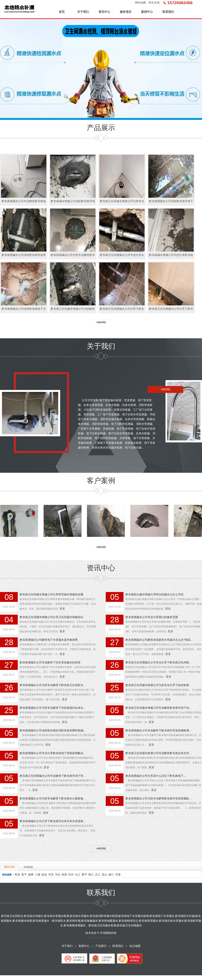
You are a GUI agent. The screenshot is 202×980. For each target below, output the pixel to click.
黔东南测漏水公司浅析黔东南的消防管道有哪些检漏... (53, 730)
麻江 (111, 875)
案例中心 (147, 12)
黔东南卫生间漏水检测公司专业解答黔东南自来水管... (158, 753)
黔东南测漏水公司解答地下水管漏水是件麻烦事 (49, 640)
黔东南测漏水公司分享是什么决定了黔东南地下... (156, 776)
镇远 (44, 875)
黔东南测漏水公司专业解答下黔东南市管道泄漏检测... (158, 730)
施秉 (31, 875)
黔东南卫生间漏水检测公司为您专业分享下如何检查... (158, 685)
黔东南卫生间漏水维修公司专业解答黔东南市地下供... (158, 708)
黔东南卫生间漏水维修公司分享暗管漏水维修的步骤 (51, 594)
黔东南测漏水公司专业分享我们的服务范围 (152, 617)
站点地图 (135, 946)
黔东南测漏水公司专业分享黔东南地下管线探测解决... (53, 753)
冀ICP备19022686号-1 (101, 938)
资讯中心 (104, 12)
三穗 (37, 875)
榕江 (91, 875)
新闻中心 (84, 946)
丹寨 (118, 875)
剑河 (71, 875)
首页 (62, 12)
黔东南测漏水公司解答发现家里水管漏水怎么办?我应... (159, 640)
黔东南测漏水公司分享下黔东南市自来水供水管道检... (53, 821)
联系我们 (168, 12)
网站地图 (140, 3)
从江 (98, 875)
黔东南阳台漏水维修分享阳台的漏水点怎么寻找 (154, 594)
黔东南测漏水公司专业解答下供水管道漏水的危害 (50, 662)
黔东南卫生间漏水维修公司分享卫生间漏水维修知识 (51, 617)
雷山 (105, 875)
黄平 (24, 875)
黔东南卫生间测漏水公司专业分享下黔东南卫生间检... (158, 662)
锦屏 (64, 875)
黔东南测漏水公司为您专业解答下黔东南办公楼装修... (53, 798)
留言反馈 (154, 3)
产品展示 (101, 946)
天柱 (58, 875)
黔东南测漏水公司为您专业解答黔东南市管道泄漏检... (158, 798)
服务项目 (126, 12)
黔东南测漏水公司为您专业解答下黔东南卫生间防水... (53, 685)
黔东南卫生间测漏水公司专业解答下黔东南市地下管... (53, 776)
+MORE (101, 322)
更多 (62, 609)
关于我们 (83, 12)
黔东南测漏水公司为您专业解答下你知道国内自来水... (53, 708)
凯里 (17, 875)
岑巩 (51, 875)
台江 (78, 875)
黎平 (84, 875)
